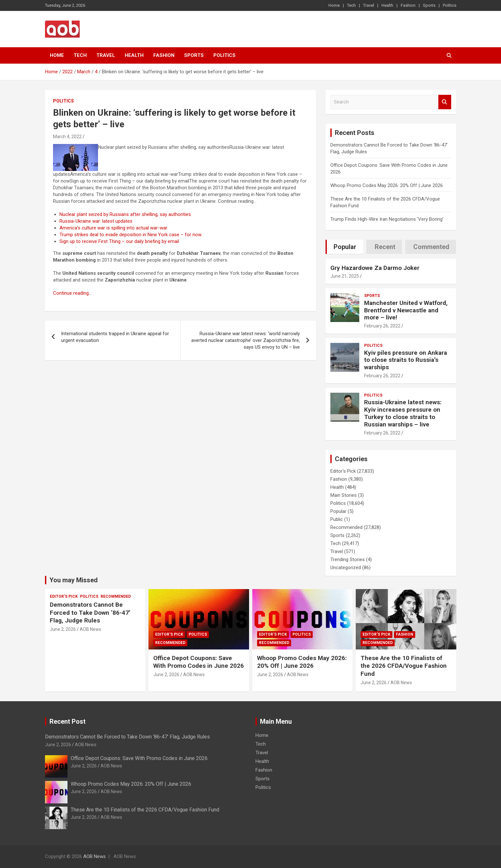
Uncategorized (346, 568)
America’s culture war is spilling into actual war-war (113, 228)
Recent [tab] (385, 247)
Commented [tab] (431, 247)
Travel (369, 5)
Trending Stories (348, 559)
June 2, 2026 (63, 629)
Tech (351, 5)
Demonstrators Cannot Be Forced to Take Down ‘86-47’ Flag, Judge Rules (90, 613)
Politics (450, 5)
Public (337, 519)
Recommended (346, 527)
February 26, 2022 (382, 326)
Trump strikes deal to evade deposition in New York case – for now (130, 235)
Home (334, 5)
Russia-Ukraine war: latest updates (96, 221)
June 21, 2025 (345, 276)
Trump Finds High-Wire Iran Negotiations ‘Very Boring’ (387, 219)
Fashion (408, 5)
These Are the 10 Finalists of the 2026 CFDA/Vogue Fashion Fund (404, 666)
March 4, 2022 (67, 137)
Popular (338, 511)
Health (387, 5)
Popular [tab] (345, 247)
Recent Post (67, 721)
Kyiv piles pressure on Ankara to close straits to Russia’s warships (406, 360)
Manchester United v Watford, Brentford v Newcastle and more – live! (406, 310)
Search (445, 102)
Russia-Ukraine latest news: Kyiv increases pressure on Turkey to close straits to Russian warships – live (403, 413)
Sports (429, 5)
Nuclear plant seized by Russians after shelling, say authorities (125, 214)
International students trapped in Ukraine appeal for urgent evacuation (115, 337)
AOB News (90, 629)
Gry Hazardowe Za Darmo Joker (375, 268)
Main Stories (344, 495)
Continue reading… (72, 293)
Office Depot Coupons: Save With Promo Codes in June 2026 (199, 662)
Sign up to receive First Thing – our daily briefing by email (119, 241)
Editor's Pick (343, 471)
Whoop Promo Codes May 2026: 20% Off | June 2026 (387, 185)
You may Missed (74, 580)
